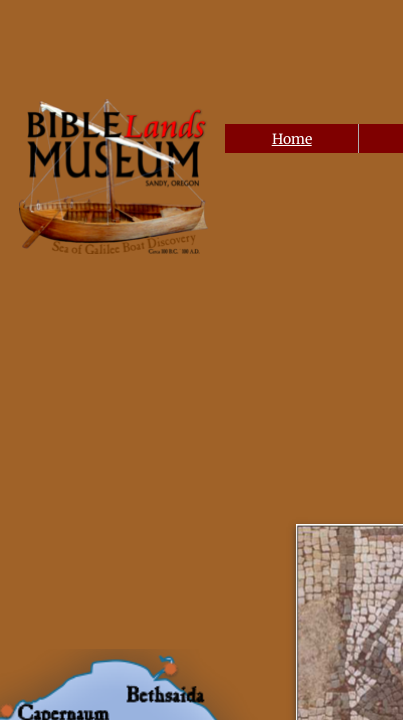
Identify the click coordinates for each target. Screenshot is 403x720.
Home (292, 139)
